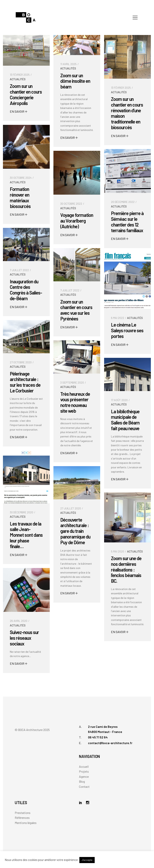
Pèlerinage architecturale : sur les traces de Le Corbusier (25, 382)
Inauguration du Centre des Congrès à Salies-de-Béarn (26, 290)
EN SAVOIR (19, 111)
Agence (84, 776)
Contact (84, 787)
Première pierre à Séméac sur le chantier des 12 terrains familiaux (127, 222)
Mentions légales (26, 823)
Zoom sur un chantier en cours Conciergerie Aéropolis (26, 94)
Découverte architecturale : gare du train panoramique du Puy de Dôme (75, 531)
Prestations (23, 813)
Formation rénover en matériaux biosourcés (20, 197)
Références (22, 818)
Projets (84, 771)
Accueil (84, 766)
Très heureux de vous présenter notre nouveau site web (75, 402)
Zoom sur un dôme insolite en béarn (75, 81)
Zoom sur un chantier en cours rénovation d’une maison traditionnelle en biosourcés (127, 113)
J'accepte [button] (87, 860)
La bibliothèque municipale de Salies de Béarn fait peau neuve (125, 420)
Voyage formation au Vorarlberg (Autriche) (77, 221)
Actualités (18, 79)
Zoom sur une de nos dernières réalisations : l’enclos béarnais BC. (126, 570)
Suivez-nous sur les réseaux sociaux (24, 638)
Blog (82, 781)
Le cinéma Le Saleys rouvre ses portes (127, 330)
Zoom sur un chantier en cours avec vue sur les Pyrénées (76, 310)
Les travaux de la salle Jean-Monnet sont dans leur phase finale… (26, 535)
